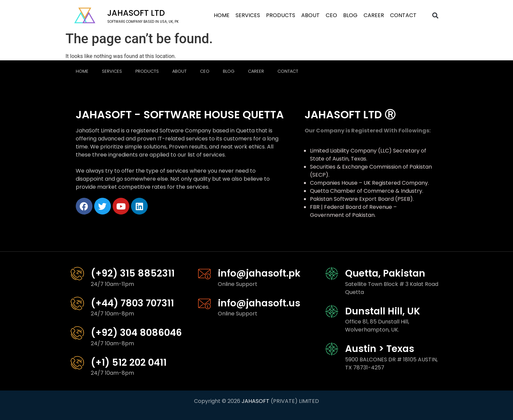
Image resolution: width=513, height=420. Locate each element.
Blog (350, 15)
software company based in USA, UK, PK (143, 22)
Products (281, 15)
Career (374, 15)
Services (248, 15)
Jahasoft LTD (136, 13)
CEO (331, 15)
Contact (403, 15)
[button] (435, 16)
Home (222, 15)
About (310, 15)
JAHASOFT (255, 401)
